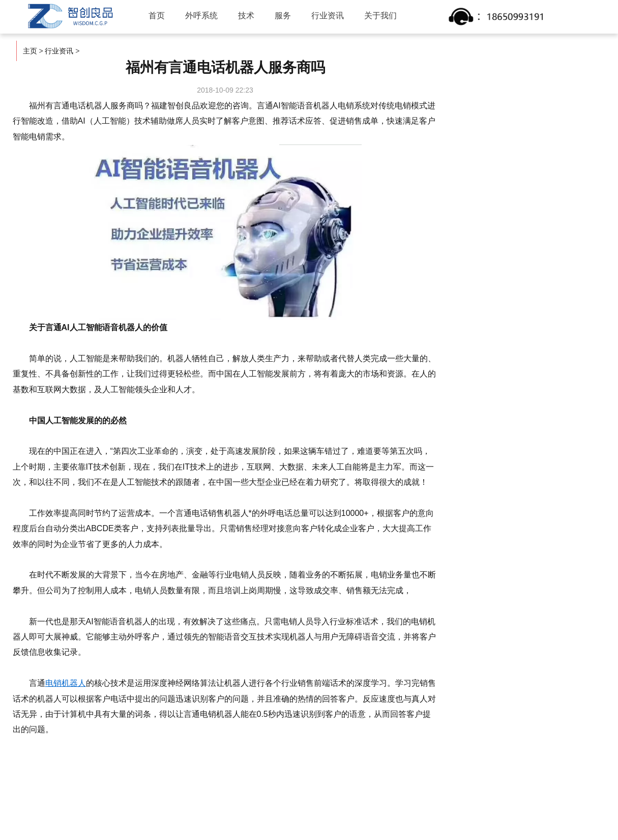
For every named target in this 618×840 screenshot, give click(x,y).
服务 (283, 16)
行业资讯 (328, 16)
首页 (157, 16)
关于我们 (380, 16)
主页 (30, 51)
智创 (69, 16)
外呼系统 (201, 16)
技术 (246, 16)
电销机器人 (66, 683)
